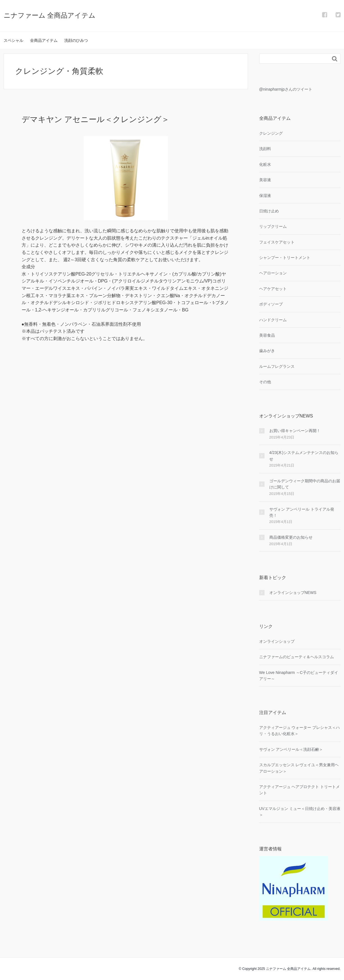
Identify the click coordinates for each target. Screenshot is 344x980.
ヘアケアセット (273, 289)
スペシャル (13, 40)
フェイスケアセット (277, 242)
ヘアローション (273, 273)
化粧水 (265, 164)
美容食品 (267, 335)
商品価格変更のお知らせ (291, 537)
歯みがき (267, 351)
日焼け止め (269, 211)
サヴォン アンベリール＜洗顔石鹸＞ (291, 749)
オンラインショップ (277, 641)
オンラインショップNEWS (293, 593)
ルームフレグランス (277, 366)
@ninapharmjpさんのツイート (286, 89)
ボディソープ (271, 304)
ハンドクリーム (273, 320)
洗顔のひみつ (76, 40)
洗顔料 (265, 149)
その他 (265, 382)
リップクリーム (273, 226)
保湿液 (265, 196)
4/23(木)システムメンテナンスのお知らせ (304, 456)
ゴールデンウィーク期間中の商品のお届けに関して (305, 484)
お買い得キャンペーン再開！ (295, 431)
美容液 (265, 180)
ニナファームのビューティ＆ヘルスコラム (297, 657)
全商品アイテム (44, 40)
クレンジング (271, 133)
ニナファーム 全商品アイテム (50, 15)
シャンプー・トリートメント (285, 258)
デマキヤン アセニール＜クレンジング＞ (96, 119)
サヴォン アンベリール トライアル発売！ (302, 512)
